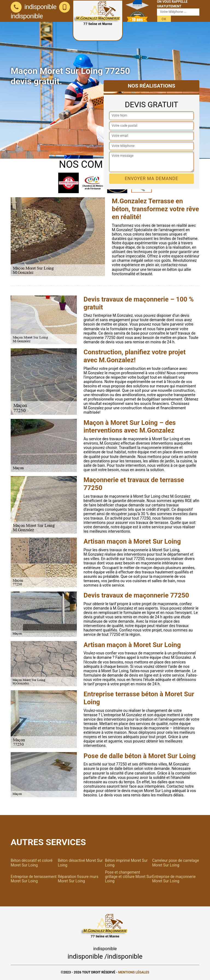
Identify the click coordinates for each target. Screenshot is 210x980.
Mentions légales (134, 972)
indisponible (33, 7)
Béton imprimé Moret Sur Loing (126, 863)
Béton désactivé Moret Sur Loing (80, 863)
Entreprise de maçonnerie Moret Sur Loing (174, 879)
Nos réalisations (151, 86)
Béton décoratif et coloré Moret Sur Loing (32, 863)
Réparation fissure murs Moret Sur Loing (78, 879)
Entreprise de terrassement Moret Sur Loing (34, 879)
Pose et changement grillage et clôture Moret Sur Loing (129, 877)
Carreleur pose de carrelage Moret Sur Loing (176, 863)
